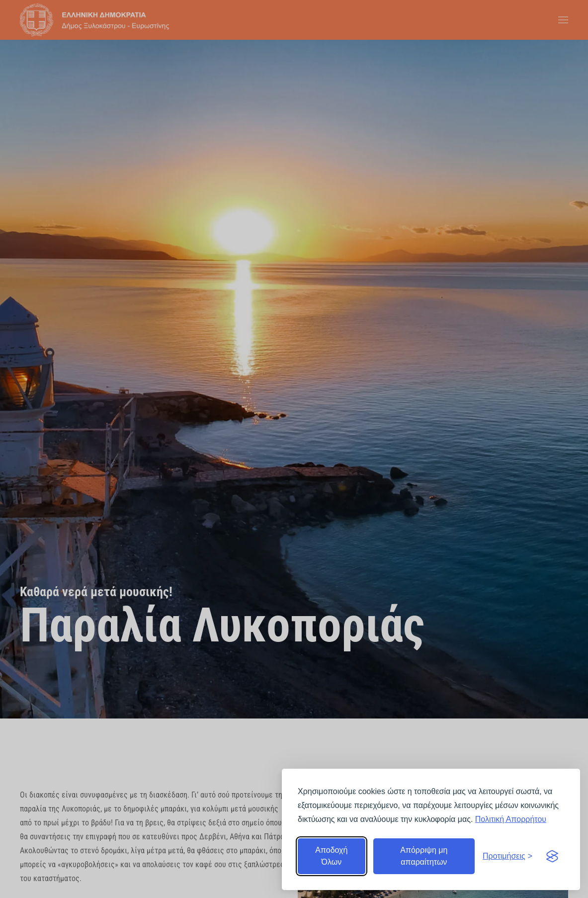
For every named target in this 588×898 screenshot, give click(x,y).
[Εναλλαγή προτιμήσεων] (507, 856)
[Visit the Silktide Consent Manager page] (552, 856)
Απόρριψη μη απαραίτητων (424, 856)
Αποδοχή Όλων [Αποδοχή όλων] (331, 856)
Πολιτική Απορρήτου (511, 819)
